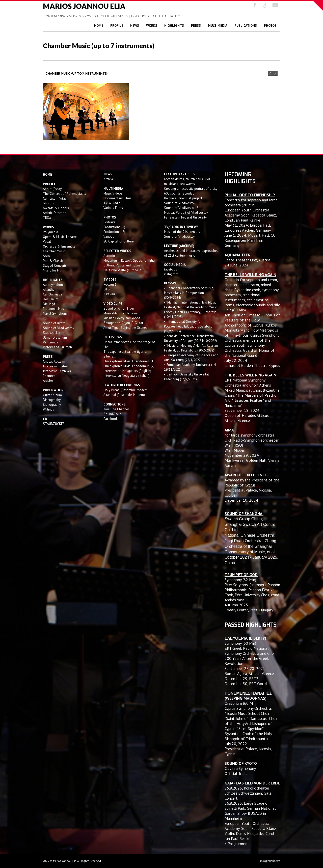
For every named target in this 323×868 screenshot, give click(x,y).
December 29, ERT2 (241, 679)
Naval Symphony (55, 313)
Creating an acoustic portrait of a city (191, 188)
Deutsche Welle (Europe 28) (124, 270)
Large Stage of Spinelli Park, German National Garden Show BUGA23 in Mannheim (250, 811)
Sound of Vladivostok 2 (181, 208)
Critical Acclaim (54, 361)
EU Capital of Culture (119, 241)
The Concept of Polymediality (64, 194)
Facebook (111, 419)
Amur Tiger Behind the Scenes (125, 328)
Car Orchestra (53, 294)
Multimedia (218, 26)
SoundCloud (112, 414)
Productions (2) (114, 232)
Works (152, 26)
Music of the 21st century (182, 232)
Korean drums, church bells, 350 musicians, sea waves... (187, 181)
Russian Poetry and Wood (122, 318)
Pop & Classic (53, 261)
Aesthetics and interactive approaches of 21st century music (191, 253)
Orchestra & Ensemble (59, 246)
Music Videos (113, 193)
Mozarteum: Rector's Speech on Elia (129, 260)
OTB (107, 289)
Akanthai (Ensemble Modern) (124, 395)
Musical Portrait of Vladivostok (186, 212)
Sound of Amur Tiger (119, 308)
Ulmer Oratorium (55, 337)
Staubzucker (52, 333)
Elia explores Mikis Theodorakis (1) (129, 361)
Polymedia (50, 232)
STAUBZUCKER (54, 424)
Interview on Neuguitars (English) (127, 371)
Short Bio (50, 203)
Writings (48, 409)
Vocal (47, 241)
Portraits (109, 222)
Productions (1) (114, 227)
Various (109, 236)
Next (275, 73)
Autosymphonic (54, 285)
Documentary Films (117, 198)
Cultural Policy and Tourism (123, 265)
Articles (48, 381)
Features (49, 376)
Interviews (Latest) (56, 366)
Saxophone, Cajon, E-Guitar (123, 323)
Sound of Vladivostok (59, 328)
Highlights (174, 26)
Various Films (113, 208)
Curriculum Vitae (55, 198)
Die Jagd (49, 304)
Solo (46, 256)
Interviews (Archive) (57, 371)
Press (196, 26)
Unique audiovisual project (183, 198)
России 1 (111, 284)
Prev (270, 73)
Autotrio (109, 256)
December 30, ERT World (246, 684)
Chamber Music (54, 251)
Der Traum (51, 299)
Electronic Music (55, 309)
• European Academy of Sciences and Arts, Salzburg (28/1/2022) (191, 357)
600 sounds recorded (179, 193)
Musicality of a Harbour (120, 313)
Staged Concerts (55, 265)
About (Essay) (53, 189)
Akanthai (49, 289)
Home (99, 26)
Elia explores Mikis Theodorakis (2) (129, 366)
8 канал (109, 294)
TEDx (47, 218)
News (135, 26)
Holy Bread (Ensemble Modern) (126, 390)
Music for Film (53, 270)
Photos (270, 26)
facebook (170, 269)
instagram (171, 274)
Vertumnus (50, 342)
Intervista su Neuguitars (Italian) (126, 375)
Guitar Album (52, 395)
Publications (246, 26)
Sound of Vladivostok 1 (181, 203)
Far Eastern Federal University (185, 217)
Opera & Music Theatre (60, 237)
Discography (52, 400)
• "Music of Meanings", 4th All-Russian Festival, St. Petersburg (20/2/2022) (191, 348)
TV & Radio (112, 203)
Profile (117, 26)
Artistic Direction (55, 213)
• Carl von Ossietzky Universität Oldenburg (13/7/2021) (186, 377)
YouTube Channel (116, 409)
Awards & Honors (56, 208)
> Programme (236, 844)
